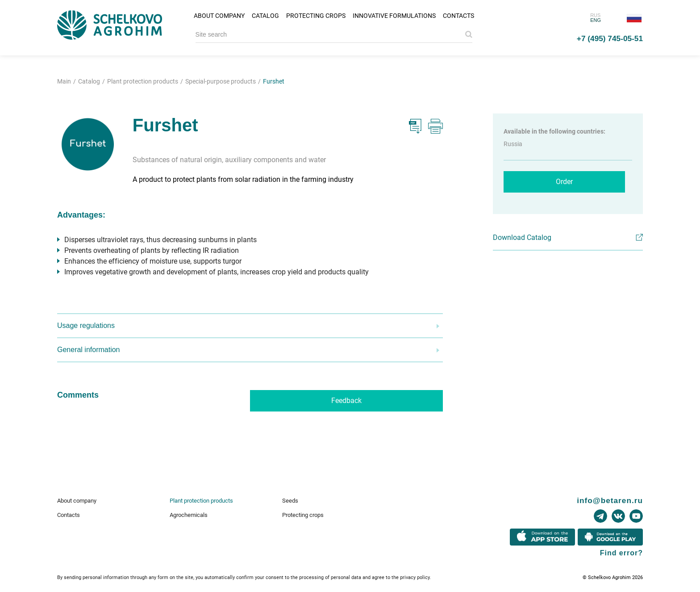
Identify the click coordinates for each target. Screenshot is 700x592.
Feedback (346, 401)
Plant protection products (201, 501)
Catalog (265, 16)
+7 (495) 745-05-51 (610, 38)
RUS (595, 15)
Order (564, 182)
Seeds (290, 501)
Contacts (458, 16)
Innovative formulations (394, 16)
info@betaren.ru (610, 500)
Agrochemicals (189, 515)
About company (219, 16)
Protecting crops (316, 16)
